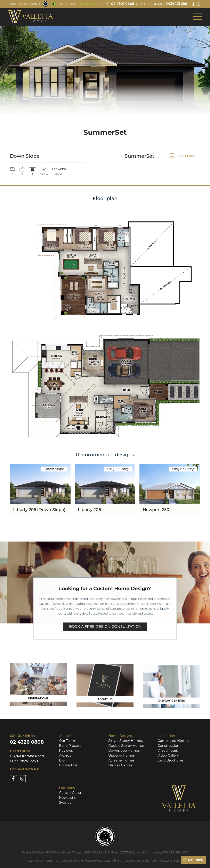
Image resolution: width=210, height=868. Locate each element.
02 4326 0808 (123, 4)
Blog (63, 760)
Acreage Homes (121, 760)
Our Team (67, 741)
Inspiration (166, 736)
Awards (65, 755)
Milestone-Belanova (172, 861)
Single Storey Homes (126, 741)
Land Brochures (171, 760)
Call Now (193, 860)
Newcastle (68, 798)
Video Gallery (168, 755)
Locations (67, 788)
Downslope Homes (124, 751)
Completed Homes (173, 741)
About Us (67, 736)
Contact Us (68, 765)
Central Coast (70, 793)
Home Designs (120, 736)
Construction (168, 746)
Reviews (66, 751)
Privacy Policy (34, 861)
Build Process (70, 746)
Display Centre (120, 765)
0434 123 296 (176, 4)
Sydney (65, 803)
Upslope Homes (122, 755)
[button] (197, 17)
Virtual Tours (168, 751)
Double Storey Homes (126, 746)
